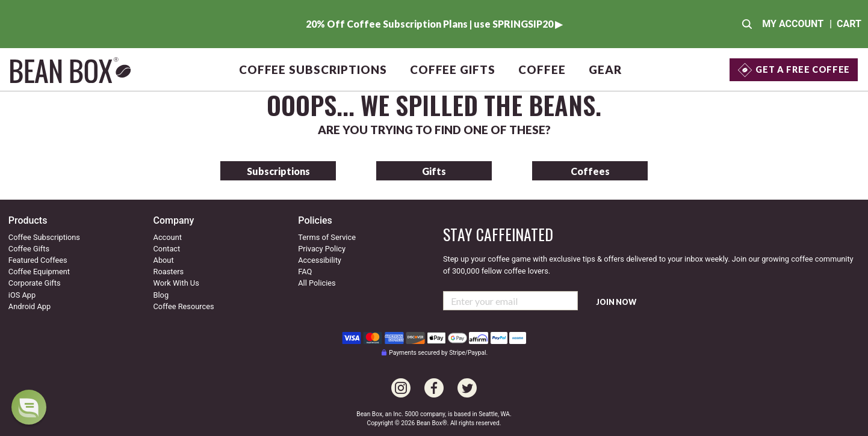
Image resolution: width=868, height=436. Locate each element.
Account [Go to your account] (168, 237)
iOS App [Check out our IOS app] (22, 295)
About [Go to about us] (164, 260)
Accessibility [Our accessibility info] (320, 260)
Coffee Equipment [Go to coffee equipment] (39, 272)
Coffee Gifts (453, 69)
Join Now (616, 302)
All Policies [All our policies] (317, 283)
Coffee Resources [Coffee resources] (184, 306)
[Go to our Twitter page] (467, 381)
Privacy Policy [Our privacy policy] (322, 249)
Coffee (542, 69)
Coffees (590, 171)
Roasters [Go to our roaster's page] (169, 272)
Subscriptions (278, 171)
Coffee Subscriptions (313, 69)
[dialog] (29, 407)
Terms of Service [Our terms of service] (327, 237)
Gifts (434, 171)
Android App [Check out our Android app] (29, 306)
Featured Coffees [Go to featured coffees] (38, 260)
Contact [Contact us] (167, 249)
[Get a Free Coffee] (794, 70)
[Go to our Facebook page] (434, 381)
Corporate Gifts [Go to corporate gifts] (35, 283)
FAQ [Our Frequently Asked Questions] (305, 272)
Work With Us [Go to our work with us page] (176, 283)
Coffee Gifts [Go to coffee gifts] (29, 249)
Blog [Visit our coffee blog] (161, 295)
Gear (605, 69)
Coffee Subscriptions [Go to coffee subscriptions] (44, 237)
